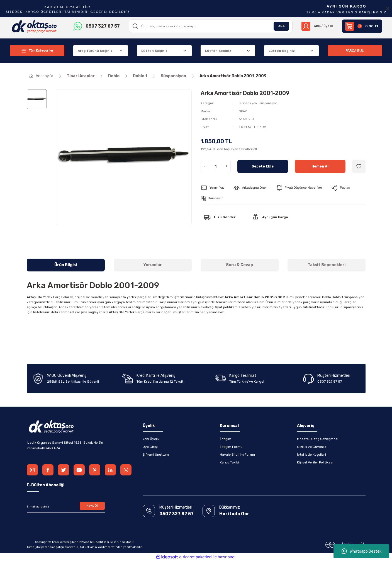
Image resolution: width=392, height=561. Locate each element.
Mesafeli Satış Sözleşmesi (318, 439)
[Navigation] (37, 51)
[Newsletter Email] (66, 507)
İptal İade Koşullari (311, 455)
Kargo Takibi (229, 462)
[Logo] (34, 26)
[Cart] (362, 26)
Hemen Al (320, 166)
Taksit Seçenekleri (327, 265)
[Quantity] (216, 166)
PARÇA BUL (355, 51)
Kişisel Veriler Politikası (315, 462)
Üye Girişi (150, 447)
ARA (278, 26)
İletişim (226, 439)
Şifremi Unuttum (156, 455)
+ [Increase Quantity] (226, 166)
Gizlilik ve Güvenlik (312, 447)
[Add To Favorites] (359, 166)
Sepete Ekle (263, 166)
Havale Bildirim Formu (237, 455)
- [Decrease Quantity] (205, 166)
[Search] (209, 26)
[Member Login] (316, 26)
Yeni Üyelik (151, 439)
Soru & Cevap (239, 265)
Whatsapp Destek (361, 551)
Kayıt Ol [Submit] (92, 507)
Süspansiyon (249, 103)
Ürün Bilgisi (66, 265)
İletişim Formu (231, 447)
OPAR (243, 111)
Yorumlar (153, 265)
